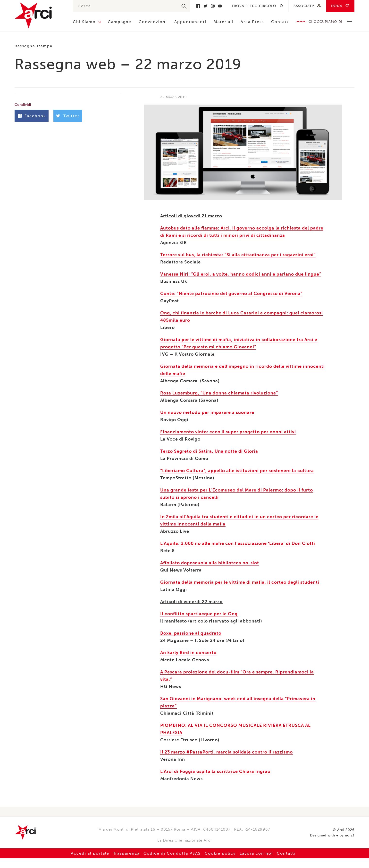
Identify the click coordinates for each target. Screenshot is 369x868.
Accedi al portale (90, 853)
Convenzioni (153, 22)
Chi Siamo (84, 22)
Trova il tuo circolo (254, 6)
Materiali (223, 22)
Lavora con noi (256, 853)
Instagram (213, 6)
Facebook (198, 6)
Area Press (252, 22)
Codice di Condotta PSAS (172, 853)
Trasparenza (126, 853)
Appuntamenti (190, 22)
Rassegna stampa (34, 46)
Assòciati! (304, 6)
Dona (337, 6)
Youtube (220, 6)
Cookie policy (220, 853)
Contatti (281, 22)
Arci (39, 15)
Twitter (205, 6)
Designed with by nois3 (332, 835)
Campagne (120, 22)
